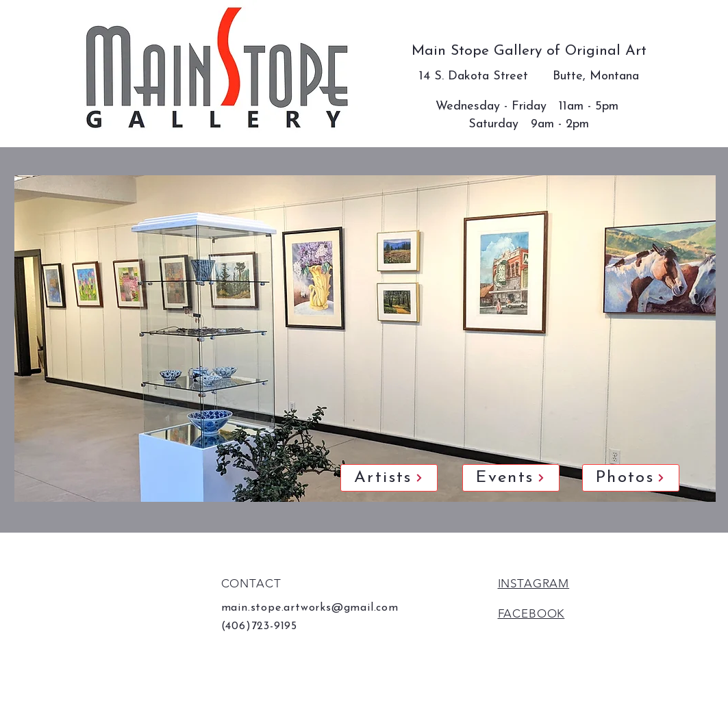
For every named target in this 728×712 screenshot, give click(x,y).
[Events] (511, 478)
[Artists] (389, 478)
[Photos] (631, 478)
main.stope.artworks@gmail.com (310, 608)
